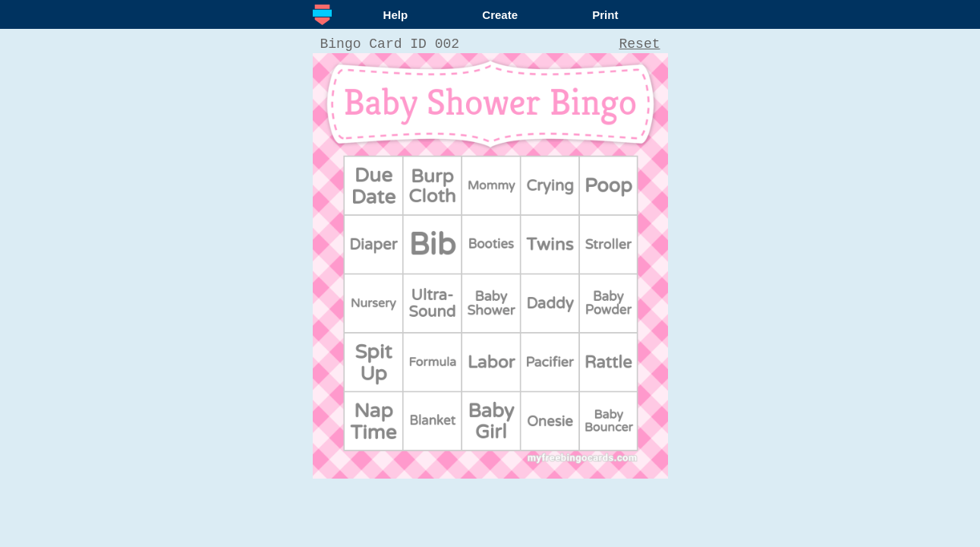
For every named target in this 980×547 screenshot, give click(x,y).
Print (605, 15)
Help (396, 15)
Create (500, 15)
